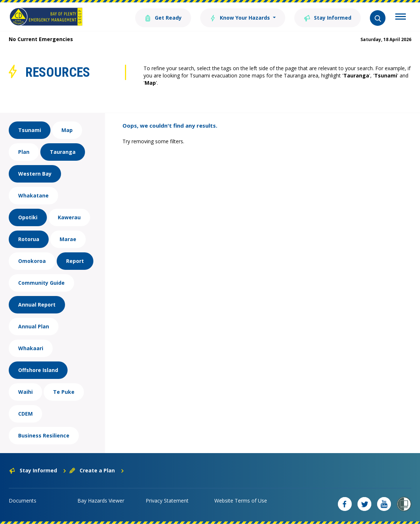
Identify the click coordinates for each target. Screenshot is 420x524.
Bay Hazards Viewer (101, 501)
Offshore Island (38, 370)
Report (75, 261)
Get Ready (163, 17)
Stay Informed (328, 17)
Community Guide (41, 283)
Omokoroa (32, 261)
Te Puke (64, 392)
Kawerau (69, 217)
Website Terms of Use (241, 501)
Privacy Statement (167, 501)
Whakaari (31, 348)
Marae (68, 239)
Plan (24, 152)
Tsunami (30, 130)
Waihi (25, 392)
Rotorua (29, 239)
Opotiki (28, 217)
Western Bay (35, 174)
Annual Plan (34, 326)
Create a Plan (97, 470)
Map (67, 130)
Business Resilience (44, 435)
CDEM (25, 414)
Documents (23, 501)
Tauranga (63, 152)
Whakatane (33, 195)
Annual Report (37, 305)
